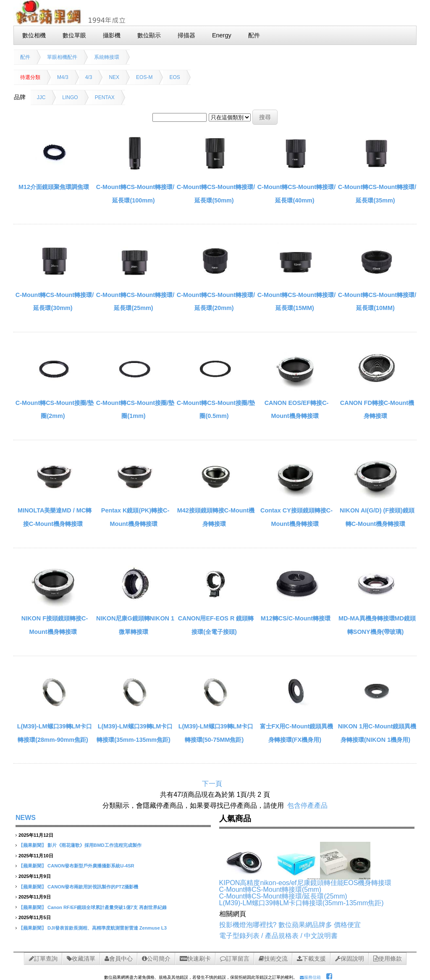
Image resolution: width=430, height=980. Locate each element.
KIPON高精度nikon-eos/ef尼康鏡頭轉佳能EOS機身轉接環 (305, 883)
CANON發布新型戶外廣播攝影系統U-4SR (91, 866)
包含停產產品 (307, 805)
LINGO (70, 97)
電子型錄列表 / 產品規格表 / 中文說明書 (279, 936)
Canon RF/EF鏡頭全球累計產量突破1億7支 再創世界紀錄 (107, 907)
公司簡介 (156, 959)
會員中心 (119, 959)
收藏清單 (81, 959)
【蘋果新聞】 (32, 845)
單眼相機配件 (62, 57)
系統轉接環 (107, 57)
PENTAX (105, 97)
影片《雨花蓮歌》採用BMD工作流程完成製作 (94, 845)
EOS (174, 77)
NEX (114, 77)
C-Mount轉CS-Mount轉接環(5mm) (270, 889)
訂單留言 (235, 959)
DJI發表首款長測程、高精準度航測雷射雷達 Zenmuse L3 (107, 928)
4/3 (89, 77)
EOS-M (144, 77)
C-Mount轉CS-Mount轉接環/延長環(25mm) (283, 896)
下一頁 (212, 784)
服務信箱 (310, 977)
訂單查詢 (43, 959)
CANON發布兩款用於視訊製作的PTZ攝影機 (93, 887)
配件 (25, 57)
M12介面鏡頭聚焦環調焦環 (54, 187)
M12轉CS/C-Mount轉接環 (296, 618)
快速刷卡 (195, 959)
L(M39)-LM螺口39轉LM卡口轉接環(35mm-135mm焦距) (302, 903)
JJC (41, 97)
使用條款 (388, 959)
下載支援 (311, 959)
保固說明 (350, 959)
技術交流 (273, 959)
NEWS (26, 818)
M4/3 (63, 77)
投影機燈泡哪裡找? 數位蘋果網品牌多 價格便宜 (290, 925)
